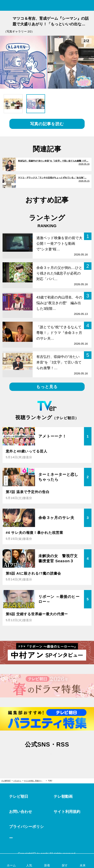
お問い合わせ (21, 812)
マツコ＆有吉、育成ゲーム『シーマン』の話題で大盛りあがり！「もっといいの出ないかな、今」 (35, 781)
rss (60, 756)
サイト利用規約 (67, 812)
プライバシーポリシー (26, 832)
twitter (34, 756)
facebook (47, 756)
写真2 (50, 781)
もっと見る (47, 387)
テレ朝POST (47, 5)
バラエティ (17, 781)
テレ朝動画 (63, 796)
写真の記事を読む (47, 124)
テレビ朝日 (19, 796)
